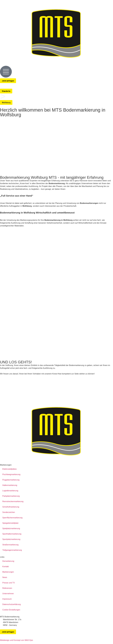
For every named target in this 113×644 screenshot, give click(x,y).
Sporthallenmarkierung (12, 534)
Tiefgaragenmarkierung (12, 550)
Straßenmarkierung (10, 545)
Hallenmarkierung (10, 485)
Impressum (7, 599)
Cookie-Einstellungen (11, 610)
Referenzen (7, 588)
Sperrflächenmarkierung (12, 518)
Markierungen (8, 572)
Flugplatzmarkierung (11, 480)
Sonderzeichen (9, 512)
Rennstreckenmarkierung (13, 501)
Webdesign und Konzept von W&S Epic (17, 640)
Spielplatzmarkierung (11, 528)
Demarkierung (8, 561)
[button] (6, 102)
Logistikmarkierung (10, 491)
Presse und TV (9, 583)
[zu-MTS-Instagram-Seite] (112, 635)
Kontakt (6, 567)
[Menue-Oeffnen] (6, 72)
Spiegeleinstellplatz (10, 523)
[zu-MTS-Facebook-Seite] (107, 635)
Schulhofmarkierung (11, 507)
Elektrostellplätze (9, 469)
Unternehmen (8, 594)
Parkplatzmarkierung (11, 496)
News (5, 577)
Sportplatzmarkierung (11, 539)
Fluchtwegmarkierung (11, 474)
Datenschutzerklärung (12, 604)
